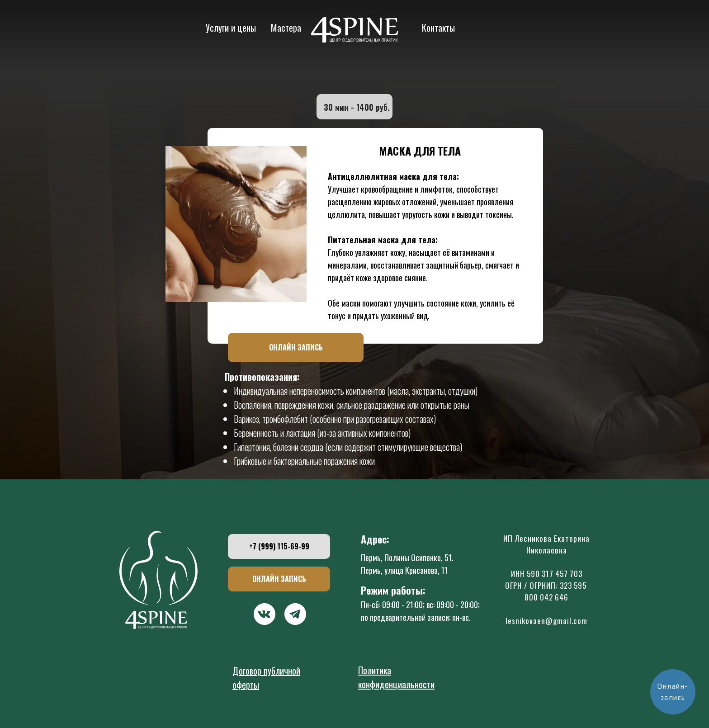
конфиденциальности (396, 684)
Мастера (286, 28)
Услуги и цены (231, 28)
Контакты (438, 28)
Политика (375, 670)
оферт (243, 685)
